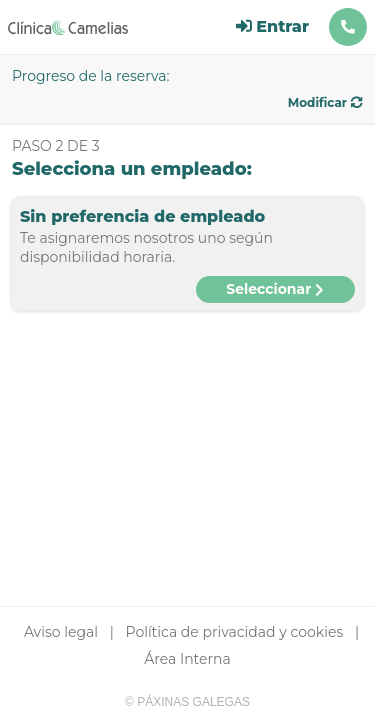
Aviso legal (61, 632)
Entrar (272, 26)
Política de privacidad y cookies (235, 632)
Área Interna (187, 659)
